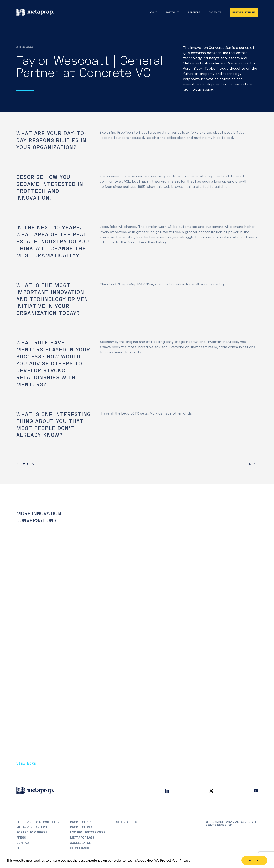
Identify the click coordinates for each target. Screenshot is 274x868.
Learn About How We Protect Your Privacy (159, 861)
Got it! (255, 860)
